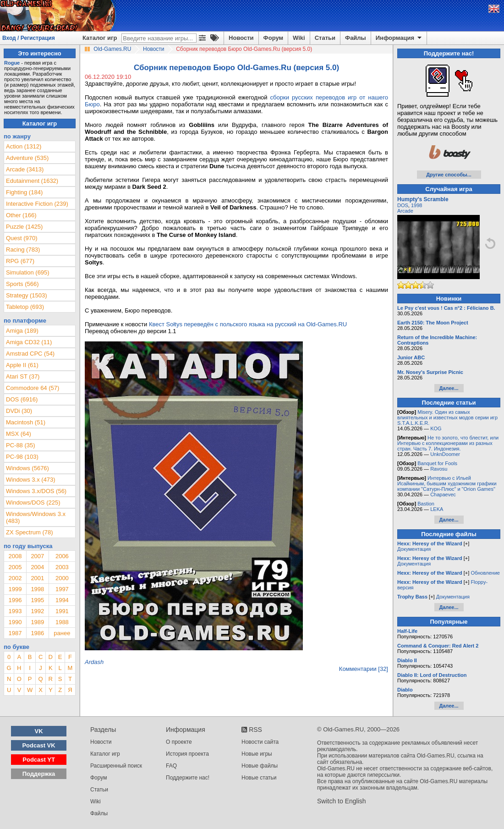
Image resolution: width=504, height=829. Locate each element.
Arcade (405, 211)
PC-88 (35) (21, 445)
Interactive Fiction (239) (37, 204)
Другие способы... (449, 175)
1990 (15, 622)
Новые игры (257, 754)
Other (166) (21, 215)
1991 (62, 611)
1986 (37, 633)
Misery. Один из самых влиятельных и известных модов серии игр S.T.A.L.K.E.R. (447, 417)
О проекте (179, 742)
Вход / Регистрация (29, 38)
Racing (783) (23, 250)
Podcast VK (38, 745)
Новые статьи (259, 778)
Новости (241, 38)
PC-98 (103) (22, 457)
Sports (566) (22, 284)
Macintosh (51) (26, 422)
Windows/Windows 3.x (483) (36, 517)
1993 (15, 611)
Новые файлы (260, 766)
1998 (37, 589)
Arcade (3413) (25, 169)
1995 (37, 600)
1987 (15, 633)
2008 (15, 556)
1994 (62, 600)
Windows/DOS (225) (33, 502)
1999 (15, 589)
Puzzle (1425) (24, 227)
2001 (37, 578)
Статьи (325, 38)
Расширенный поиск (116, 766)
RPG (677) (20, 261)
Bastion (426, 504)
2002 (15, 578)
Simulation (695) (28, 272)
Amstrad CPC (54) (30, 354)
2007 (37, 556)
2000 (62, 578)
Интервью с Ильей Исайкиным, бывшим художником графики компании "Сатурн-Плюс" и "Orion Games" (447, 483)
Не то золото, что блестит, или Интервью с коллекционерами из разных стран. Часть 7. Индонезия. (448, 443)
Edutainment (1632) (32, 181)
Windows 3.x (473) (31, 480)
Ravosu (439, 469)
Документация (414, 549)
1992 (37, 611)
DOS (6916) (22, 399)
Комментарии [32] (364, 669)
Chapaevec (443, 494)
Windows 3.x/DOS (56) (36, 491)
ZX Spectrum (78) (30, 532)
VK (39, 731)
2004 (37, 567)
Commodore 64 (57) (33, 388)
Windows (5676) (27, 468)
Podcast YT (39, 760)
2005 (15, 567)
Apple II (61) (22, 365)
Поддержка (39, 774)
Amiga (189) (22, 331)
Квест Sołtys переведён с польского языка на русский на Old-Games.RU (248, 324)
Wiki (299, 38)
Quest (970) (22, 238)
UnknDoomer (445, 454)
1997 (62, 589)
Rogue (12, 63)
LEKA (437, 509)
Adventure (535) (27, 158)
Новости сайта (260, 742)
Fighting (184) (24, 192)
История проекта (187, 754)
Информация (399, 38)
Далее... (449, 388)
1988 (62, 622)
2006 (62, 556)
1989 (37, 622)
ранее (62, 633)
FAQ (171, 766)
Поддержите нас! (188, 778)
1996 (15, 600)
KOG (436, 428)
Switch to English (342, 801)
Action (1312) (24, 146)
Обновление (485, 573)
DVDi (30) (19, 411)
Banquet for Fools (437, 463)
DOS (403, 205)
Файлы (356, 38)
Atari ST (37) (23, 376)
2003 (62, 567)
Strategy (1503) (27, 295)
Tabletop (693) (25, 307)
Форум (273, 38)
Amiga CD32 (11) (29, 342)
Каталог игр (100, 38)
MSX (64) (19, 434)
